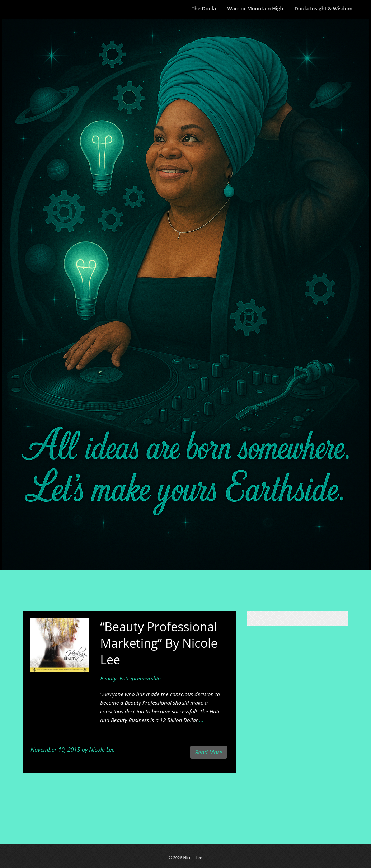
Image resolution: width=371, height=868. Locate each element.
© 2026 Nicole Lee (186, 857)
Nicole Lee (102, 750)
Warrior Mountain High (255, 8)
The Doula (204, 8)
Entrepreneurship (140, 678)
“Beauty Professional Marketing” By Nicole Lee (159, 643)
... (201, 720)
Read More (208, 752)
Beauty (108, 678)
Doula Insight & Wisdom (324, 8)
